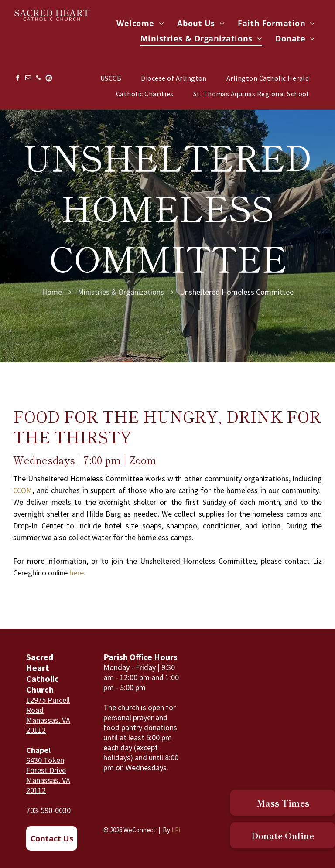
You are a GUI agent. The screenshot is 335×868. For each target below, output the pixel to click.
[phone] (38, 79)
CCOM (23, 490)
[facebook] (17, 79)
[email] (28, 79)
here (77, 573)
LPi (176, 830)
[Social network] (49, 79)
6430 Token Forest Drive (46, 765)
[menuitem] (140, 23)
